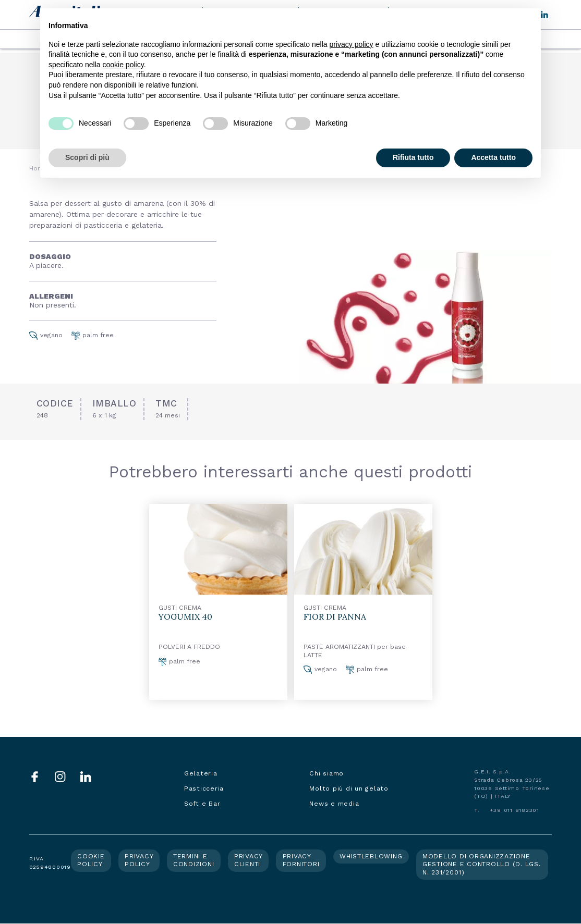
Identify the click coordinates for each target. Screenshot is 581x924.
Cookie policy (91, 860)
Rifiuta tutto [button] (413, 157)
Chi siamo (326, 773)
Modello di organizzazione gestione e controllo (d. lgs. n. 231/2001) (482, 864)
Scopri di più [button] (87, 157)
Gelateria (201, 773)
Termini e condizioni (194, 860)
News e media (334, 804)
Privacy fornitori (301, 860)
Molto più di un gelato (349, 789)
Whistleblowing (371, 856)
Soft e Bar (202, 804)
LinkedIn (86, 777)
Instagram (60, 777)
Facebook (35, 777)
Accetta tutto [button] (493, 157)
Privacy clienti (249, 860)
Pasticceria (204, 789)
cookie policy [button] (123, 65)
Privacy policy (139, 860)
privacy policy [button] (352, 44)
